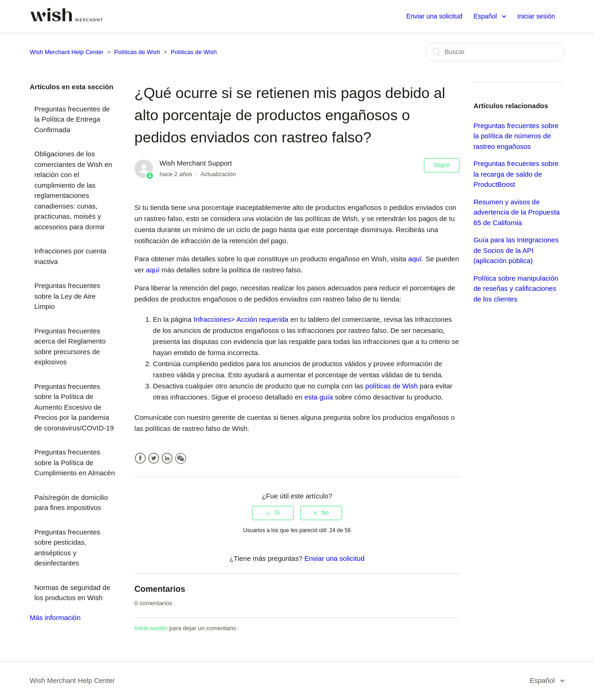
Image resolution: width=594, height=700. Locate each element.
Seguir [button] (442, 165)
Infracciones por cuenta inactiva (70, 256)
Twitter (154, 458)
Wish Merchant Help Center (67, 52)
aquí (415, 259)
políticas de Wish (391, 386)
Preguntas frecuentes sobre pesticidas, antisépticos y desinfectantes (67, 548)
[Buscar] (495, 52)
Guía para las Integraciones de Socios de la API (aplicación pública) (516, 250)
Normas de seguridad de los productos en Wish (72, 593)
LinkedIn (167, 458)
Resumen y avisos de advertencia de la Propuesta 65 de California (517, 212)
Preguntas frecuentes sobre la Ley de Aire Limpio (67, 296)
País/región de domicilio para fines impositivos (71, 503)
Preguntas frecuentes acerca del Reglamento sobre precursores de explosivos (70, 347)
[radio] (273, 513)
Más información (55, 617)
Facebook (140, 458)
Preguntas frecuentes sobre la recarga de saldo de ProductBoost (516, 174)
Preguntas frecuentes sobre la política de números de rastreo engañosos (516, 136)
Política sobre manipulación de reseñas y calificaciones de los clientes (516, 289)
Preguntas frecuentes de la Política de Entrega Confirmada (72, 119)
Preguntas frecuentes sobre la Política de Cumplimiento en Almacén (74, 462)
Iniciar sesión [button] (536, 16)
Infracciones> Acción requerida (241, 319)
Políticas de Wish (137, 52)
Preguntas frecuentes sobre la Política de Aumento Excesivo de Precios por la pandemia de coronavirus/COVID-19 (74, 407)
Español (486, 16)
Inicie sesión (151, 628)
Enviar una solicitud (434, 16)
